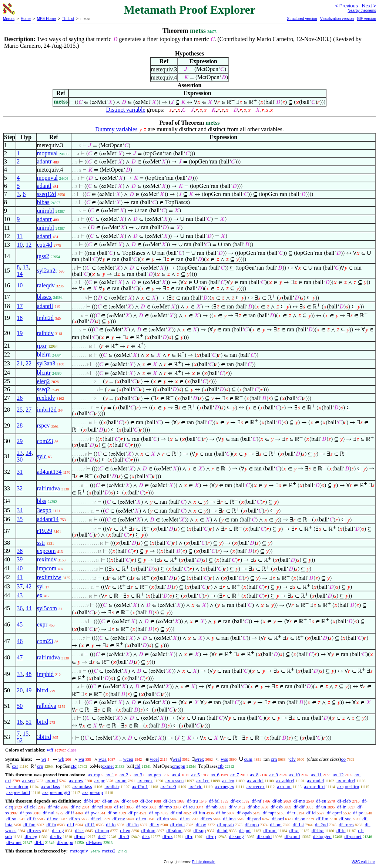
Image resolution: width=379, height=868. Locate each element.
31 (20, 472)
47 (20, 657)
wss (224, 759)
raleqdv (46, 285)
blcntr (44, 373)
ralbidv (45, 333)
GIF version (366, 19)
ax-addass (50, 786)
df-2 (102, 836)
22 (28, 363)
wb (61, 759)
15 (26, 734)
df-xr (294, 830)
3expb (44, 510)
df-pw (91, 813)
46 (20, 641)
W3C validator (363, 862)
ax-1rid (195, 786)
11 (19, 236)
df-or (126, 801)
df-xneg (236, 836)
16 (20, 722)
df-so (11, 819)
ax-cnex (145, 781)
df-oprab (226, 825)
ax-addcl (255, 781)
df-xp (74, 819)
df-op (154, 813)
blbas (43, 202)
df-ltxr (318, 830)
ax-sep (28, 781)
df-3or (146, 801)
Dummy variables (116, 129)
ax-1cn (203, 781)
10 (20, 245)
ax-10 (295, 775)
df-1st (298, 825)
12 (28, 245)
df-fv (154, 825)
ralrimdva (48, 488)
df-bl (39, 842)
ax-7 (234, 775)
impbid (45, 674)
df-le (341, 830)
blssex (44, 297)
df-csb (277, 807)
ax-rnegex (225, 786)
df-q (189, 836)
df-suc (346, 819)
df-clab (344, 801)
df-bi (88, 801)
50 (20, 706)
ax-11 (316, 775)
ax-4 (176, 775)
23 (20, 453)
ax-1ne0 (168, 786)
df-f (71, 825)
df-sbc (254, 807)
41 (20, 577)
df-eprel (334, 813)
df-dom (148, 830)
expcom (46, 551)
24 (28, 453)
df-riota (177, 825)
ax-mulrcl (346, 781)
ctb (221, 766)
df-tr (291, 813)
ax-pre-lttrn (348, 786)
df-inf (222, 830)
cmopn (179, 766)
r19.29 (45, 531)
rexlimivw (49, 577)
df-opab (244, 813)
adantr (44, 161)
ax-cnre (284, 786)
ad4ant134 (49, 472)
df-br (221, 813)
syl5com (47, 608)
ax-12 (338, 775)
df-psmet (353, 836)
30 (20, 460)
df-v (233, 807)
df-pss (26, 813)
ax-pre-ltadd (18, 792)
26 (20, 398)
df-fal (214, 801)
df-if (70, 813)
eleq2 (43, 381)
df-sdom (175, 830)
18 (20, 318)
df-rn (185, 819)
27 (28, 410)
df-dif (299, 807)
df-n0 (124, 836)
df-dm (163, 819)
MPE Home (46, 19)
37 (20, 586)
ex (40, 595)
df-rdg (58, 830)
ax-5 (196, 775)
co (343, 759)
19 (20, 333)
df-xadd (264, 836)
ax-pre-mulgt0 (56, 792)
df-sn (113, 813)
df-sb (277, 801)
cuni (248, 759)
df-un (321, 807)
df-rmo (165, 807)
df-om (276, 825)
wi (44, 759)
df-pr (133, 813)
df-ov (201, 825)
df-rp (211, 836)
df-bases (94, 842)
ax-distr (112, 786)
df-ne (76, 807)
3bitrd (44, 737)
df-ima (229, 819)
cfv (293, 759)
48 (28, 674)
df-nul (48, 813)
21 (20, 363)
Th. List (68, 19)
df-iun (199, 813)
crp (40, 766)
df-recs (34, 830)
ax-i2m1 (140, 786)
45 (20, 624)
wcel (155, 759)
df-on (300, 819)
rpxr (42, 346)
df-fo (111, 825)
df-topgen (322, 836)
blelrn (44, 354)
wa (81, 759)
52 (20, 740)
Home (26, 19)
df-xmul (292, 836)
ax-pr (99, 781)
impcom (47, 568)
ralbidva (47, 706)
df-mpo (252, 825)
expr (42, 624)
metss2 (109, 851)
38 (20, 551)
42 (28, 586)
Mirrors (9, 19)
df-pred (254, 819)
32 (20, 488)
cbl (137, 766)
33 (20, 674)
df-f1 (90, 825)
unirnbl (46, 211)
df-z (146, 836)
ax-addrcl (285, 781)
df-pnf (245, 830)
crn (274, 759)
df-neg (31, 836)
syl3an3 (46, 363)
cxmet (108, 766)
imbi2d (45, 318)
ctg (74, 766)
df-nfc (54, 807)
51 (28, 722)
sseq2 (44, 389)
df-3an (170, 801)
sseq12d (47, 194)
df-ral (120, 807)
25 (20, 410)
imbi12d (47, 410)
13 (26, 267)
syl (41, 586)
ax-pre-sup (93, 792)
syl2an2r (47, 271)
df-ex (236, 801)
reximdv (47, 559)
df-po (358, 813)
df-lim (323, 819)
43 (20, 595)
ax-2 (124, 775)
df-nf (256, 801)
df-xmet (14, 842)
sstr (41, 543)
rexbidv (46, 398)
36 (20, 608)
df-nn (80, 836)
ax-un (121, 781)
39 (20, 559)
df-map (102, 830)
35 (20, 519)
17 (20, 306)
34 (20, 510)
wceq (128, 759)
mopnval (47, 153)
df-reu (189, 807)
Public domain (204, 862)
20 (20, 690)
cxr (15, 766)
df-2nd (321, 825)
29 (20, 441)
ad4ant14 (48, 519)
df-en (125, 830)
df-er (79, 830)
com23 (45, 441)
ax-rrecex (256, 786)
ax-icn (228, 781)
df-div (56, 836)
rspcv (43, 425)
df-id (311, 813)
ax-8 (254, 775)
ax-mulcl (315, 781)
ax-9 (274, 775)
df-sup (200, 830)
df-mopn (65, 842)
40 (20, 568)
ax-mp (94, 775)
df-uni (177, 813)
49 (28, 690)
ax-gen (154, 775)
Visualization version (337, 19)
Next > (369, 6)
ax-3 (138, 775)
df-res (206, 819)
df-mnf (270, 830)
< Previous (346, 6)
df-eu (321, 801)
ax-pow (76, 781)
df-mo (299, 801)
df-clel (30, 807)
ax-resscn (175, 781)
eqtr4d (45, 245)
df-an (107, 801)
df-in (342, 807)
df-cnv (119, 819)
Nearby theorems (362, 11)
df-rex (142, 807)
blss (42, 501)
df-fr (32, 819)
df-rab (212, 807)
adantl (44, 186)
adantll (45, 306)
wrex (199, 759)
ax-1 (110, 775)
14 (20, 274)
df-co (141, 819)
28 (20, 425)
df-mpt (269, 813)
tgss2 (43, 256)
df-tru (192, 801)
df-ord (278, 819)
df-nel (98, 807)
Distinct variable (125, 110)
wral (177, 759)
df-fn (51, 825)
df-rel (96, 819)
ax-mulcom (17, 786)
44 (28, 608)
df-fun (29, 825)
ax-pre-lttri (314, 786)
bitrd (43, 690)
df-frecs (346, 825)
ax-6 (215, 775)
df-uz (167, 836)
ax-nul (52, 781)
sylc (42, 456)
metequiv (79, 851)
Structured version (302, 19)
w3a (103, 759)
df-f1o (133, 825)
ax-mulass (82, 786)
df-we (53, 819)
